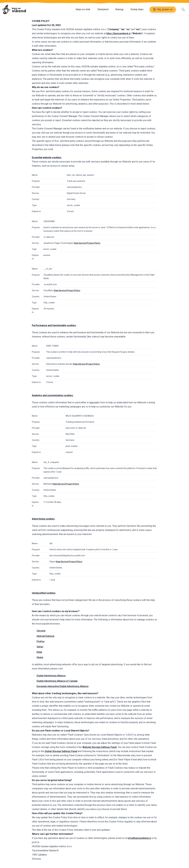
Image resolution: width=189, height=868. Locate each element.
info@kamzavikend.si (139, 838)
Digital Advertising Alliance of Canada (57, 681)
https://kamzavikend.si (118, 33)
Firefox (41, 641)
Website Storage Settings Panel (100, 747)
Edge (39, 652)
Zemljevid (103, 9)
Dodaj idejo (137, 9)
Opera (40, 657)
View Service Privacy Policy (87, 243)
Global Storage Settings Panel (61, 751)
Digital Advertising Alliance (51, 676)
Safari (40, 647)
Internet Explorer (46, 636)
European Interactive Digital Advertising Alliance (63, 686)
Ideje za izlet (83, 9)
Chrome (41, 631)
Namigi (119, 9)
